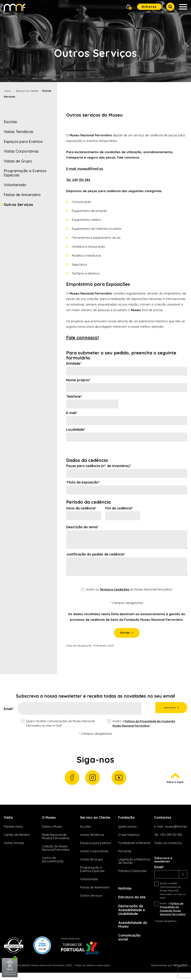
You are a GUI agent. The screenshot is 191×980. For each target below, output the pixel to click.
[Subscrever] (183, 878)
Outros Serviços (18, 205)
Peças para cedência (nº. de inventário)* (99, 466)
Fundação (127, 821)
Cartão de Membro (17, 838)
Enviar (125, 633)
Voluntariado (15, 185)
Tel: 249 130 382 (78, 180)
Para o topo (175, 781)
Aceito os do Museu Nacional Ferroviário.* (130, 589)
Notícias (126, 892)
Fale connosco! (83, 337)
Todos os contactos (168, 847)
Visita (9, 821)
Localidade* (76, 430)
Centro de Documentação (53, 863)
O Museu (50, 821)
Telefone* (74, 397)
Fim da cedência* (119, 508)
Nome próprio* (78, 380)
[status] (127, 617)
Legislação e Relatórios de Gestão (134, 865)
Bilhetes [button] (149, 7)
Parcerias (125, 855)
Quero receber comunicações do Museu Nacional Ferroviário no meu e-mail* (60, 725)
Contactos (164, 821)
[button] (128, 7)
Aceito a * (143, 725)
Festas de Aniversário (22, 195)
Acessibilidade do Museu (134, 931)
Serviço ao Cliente (27, 91)
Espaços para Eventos (23, 141)
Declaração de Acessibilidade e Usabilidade (133, 915)
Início (8, 91)
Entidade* (74, 364)
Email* (9, 710)
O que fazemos (129, 838)
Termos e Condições (114, 589)
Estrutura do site (134, 901)
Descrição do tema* (82, 527)
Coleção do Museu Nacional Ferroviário (56, 852)
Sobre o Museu (52, 830)
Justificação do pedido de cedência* (96, 554)
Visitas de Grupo (18, 161)
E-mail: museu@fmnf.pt (85, 169)
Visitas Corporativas (21, 151)
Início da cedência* (81, 508)
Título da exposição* (83, 482)
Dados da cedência (87, 460)
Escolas (10, 122)
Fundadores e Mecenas (134, 847)
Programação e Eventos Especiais (25, 173)
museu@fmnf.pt (176, 830)
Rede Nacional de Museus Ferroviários (56, 840)
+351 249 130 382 (171, 838)
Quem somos (127, 830)
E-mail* (72, 413)
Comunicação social (131, 944)
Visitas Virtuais (14, 847)
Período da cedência (88, 502)
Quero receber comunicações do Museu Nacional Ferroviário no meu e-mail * (173, 894)
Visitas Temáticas (18, 132)
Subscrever (163, 710)
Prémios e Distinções (132, 875)
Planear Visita (13, 830)
